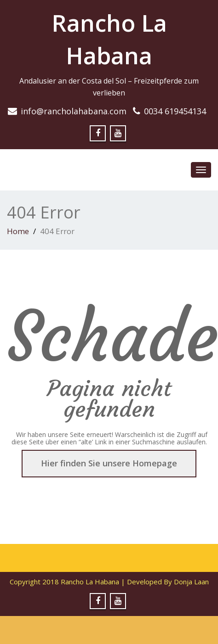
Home (18, 231)
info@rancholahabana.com (74, 111)
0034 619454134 (175, 111)
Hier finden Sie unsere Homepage (109, 463)
